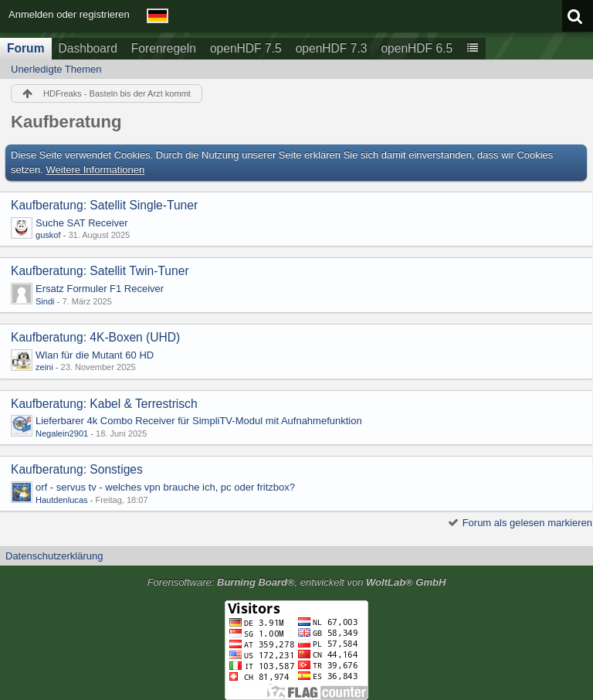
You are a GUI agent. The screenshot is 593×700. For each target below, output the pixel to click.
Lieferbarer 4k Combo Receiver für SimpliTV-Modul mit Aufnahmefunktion (199, 421)
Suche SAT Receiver (81, 223)
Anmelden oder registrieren (69, 14)
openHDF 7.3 (332, 48)
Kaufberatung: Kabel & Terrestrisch (104, 404)
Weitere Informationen (96, 170)
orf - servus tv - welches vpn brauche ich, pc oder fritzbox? (165, 487)
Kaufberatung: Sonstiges (77, 469)
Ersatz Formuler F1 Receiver (100, 289)
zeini (44, 367)
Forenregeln (164, 48)
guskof (48, 235)
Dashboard (88, 48)
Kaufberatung (66, 122)
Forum (26, 48)
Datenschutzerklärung (54, 556)
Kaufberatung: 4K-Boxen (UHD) (95, 337)
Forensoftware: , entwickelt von (297, 582)
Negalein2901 (62, 433)
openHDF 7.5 (246, 48)
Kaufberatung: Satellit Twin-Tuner (100, 271)
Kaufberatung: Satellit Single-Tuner (104, 205)
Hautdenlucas (62, 500)
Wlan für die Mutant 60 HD (95, 355)
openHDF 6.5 (417, 48)
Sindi (45, 301)
